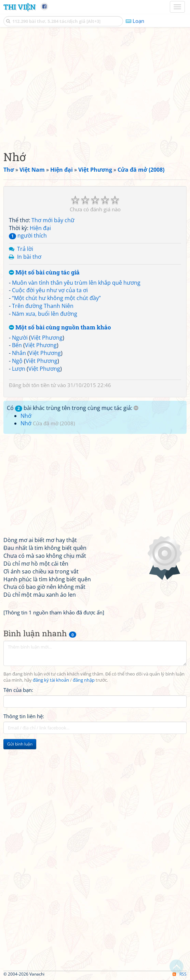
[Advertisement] (95, 87)
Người (20, 338)
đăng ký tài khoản (51, 680)
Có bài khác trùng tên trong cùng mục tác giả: (73, 408)
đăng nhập (84, 680)
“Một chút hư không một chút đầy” (56, 298)
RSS (180, 974)
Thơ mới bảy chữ (53, 220)
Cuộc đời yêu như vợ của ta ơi (50, 290)
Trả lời (25, 249)
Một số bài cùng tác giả (44, 273)
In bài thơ (29, 257)
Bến (17, 345)
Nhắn (19, 353)
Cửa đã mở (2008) (54, 423)
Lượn (19, 369)
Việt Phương (47, 338)
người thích (28, 236)
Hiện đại (40, 228)
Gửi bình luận (20, 744)
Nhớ (26, 416)
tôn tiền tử (44, 385)
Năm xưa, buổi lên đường (45, 314)
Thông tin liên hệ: (24, 716)
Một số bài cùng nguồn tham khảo (60, 328)
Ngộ (17, 361)
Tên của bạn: (18, 690)
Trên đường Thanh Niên (43, 306)
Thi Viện (19, 7)
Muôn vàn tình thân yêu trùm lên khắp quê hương (76, 283)
